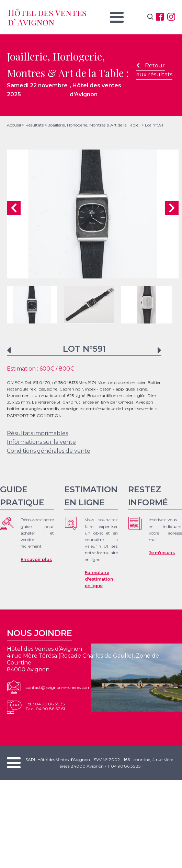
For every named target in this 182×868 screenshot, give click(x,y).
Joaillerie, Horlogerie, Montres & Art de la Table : (94, 125)
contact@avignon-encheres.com (58, 687)
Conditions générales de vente (49, 451)
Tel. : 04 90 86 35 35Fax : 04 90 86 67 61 (45, 706)
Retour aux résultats (154, 70)
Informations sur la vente (41, 442)
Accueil (14, 125)
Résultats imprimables (37, 433)
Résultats (35, 125)
